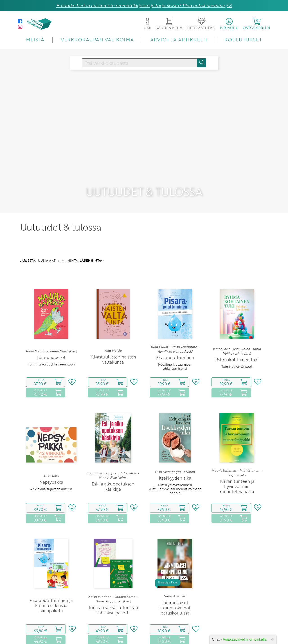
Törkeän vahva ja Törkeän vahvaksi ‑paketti (113, 574)
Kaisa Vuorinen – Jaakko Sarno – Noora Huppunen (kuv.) (113, 562)
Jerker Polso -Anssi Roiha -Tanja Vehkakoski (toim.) (237, 315)
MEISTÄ (35, 40)
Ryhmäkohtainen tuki (237, 323)
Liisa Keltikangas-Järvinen (175, 435)
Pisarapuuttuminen (175, 321)
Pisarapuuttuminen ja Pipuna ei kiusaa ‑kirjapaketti (51, 569)
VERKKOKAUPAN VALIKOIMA (97, 40)
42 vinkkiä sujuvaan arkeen (51, 452)
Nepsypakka (51, 446)
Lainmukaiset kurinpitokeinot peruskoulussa (175, 571)
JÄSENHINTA (92, 224)
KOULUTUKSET (243, 40)
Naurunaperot (51, 321)
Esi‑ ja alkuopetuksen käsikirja (113, 450)
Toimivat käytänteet (237, 330)
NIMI (62, 224)
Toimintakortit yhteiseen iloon (51, 328)
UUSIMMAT (47, 224)
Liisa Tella (51, 440)
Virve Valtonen (175, 560)
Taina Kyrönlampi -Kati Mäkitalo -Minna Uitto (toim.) (113, 439)
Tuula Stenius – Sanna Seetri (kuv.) (51, 315)
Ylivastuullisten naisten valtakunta (113, 323)
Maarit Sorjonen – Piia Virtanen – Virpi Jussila (237, 436)
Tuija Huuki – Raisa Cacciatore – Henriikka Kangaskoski (175, 313)
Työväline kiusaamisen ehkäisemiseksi (175, 330)
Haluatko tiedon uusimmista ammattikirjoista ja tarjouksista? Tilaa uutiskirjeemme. (141, 6)
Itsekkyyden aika (175, 441)
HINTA (73, 224)
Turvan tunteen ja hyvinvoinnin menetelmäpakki (237, 450)
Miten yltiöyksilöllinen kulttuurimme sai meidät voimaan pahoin (175, 452)
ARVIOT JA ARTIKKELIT (179, 40)
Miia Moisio (113, 314)
